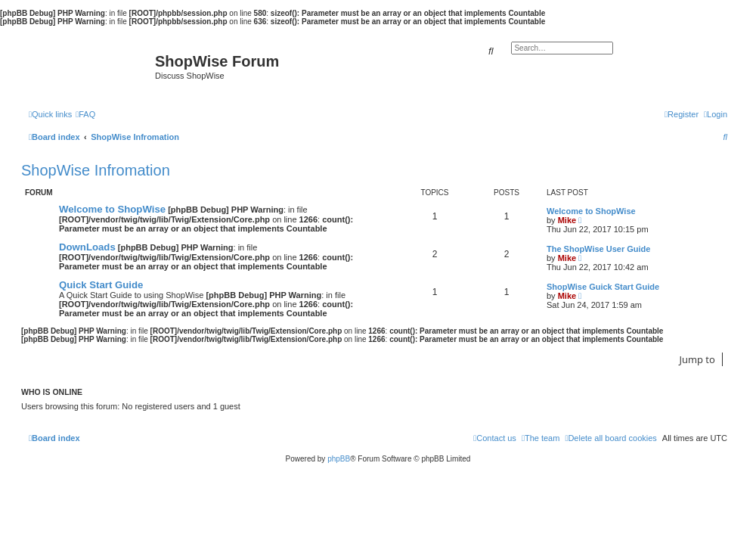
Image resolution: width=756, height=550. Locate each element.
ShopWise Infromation (96, 170)
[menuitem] (85, 114)
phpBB (339, 459)
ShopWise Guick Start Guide (603, 287)
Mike (567, 220)
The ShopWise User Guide (598, 249)
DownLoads (87, 247)
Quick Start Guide (101, 285)
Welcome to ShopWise (112, 209)
